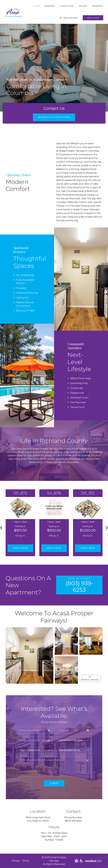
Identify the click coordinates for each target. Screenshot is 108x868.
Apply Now (93, 18)
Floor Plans (67, 6)
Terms (25, 861)
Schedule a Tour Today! (54, 117)
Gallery (83, 6)
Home (37, 6)
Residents (98, 6)
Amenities (50, 6)
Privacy (16, 861)
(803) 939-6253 (69, 18)
